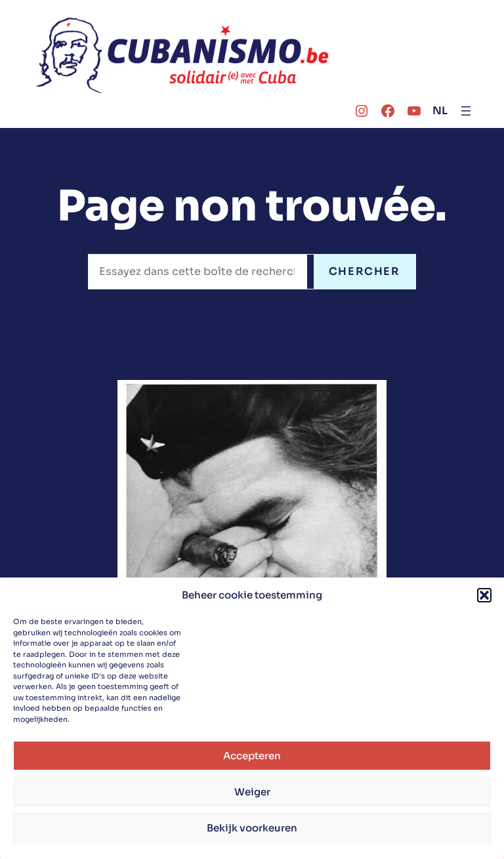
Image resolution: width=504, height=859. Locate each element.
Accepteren (252, 756)
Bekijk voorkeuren (252, 828)
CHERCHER (365, 271)
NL (440, 111)
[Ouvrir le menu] (466, 111)
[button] (484, 595)
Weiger (252, 792)
